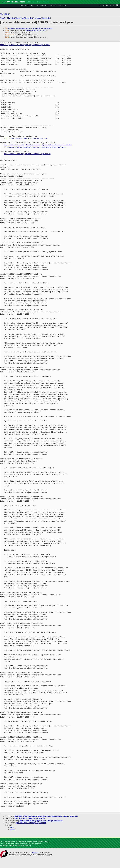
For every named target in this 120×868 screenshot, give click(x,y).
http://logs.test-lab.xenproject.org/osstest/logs (25, 138)
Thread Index (46, 18)
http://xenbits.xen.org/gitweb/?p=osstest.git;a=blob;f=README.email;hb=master (38, 145)
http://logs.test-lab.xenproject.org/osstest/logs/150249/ (25, 45)
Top (2, 14)
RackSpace (36, 853)
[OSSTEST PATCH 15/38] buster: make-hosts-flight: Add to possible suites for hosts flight (46, 816)
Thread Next (29, 18)
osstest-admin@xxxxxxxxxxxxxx (42, 28)
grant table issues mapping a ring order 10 (30, 818)
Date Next (11, 18)
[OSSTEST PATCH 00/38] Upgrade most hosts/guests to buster (40, 821)
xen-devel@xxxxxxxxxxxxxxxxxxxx (19, 28)
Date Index (37, 18)
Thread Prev (20, 18)
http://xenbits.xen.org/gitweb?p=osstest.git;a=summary (28, 154)
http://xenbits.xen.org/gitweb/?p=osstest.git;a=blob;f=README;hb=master (35, 147)
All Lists (7, 14)
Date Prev (4, 18)
